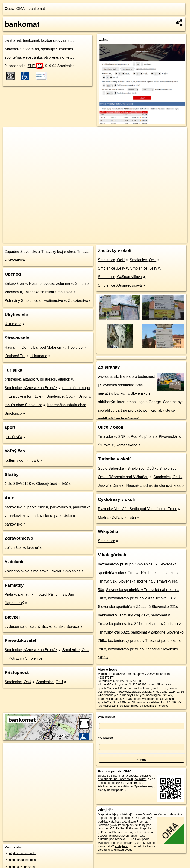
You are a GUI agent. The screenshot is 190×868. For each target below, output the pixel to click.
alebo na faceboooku (23, 860)
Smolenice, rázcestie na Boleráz (31, 388)
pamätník (26, 594)
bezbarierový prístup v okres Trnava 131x (142, 598)
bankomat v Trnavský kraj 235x (123, 615)
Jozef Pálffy (48, 594)
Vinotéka (12, 292)
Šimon (80, 284)
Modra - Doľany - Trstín (117, 517)
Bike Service (69, 626)
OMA (21, 9)
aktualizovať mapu (123, 674)
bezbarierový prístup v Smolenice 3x (128, 564)
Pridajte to (121, 846)
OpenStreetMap (108, 239)
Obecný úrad (47, 484)
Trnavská (105, 437)
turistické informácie (25, 396)
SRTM (141, 843)
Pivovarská (168, 437)
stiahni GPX (106, 684)
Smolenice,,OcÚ (18, 682)
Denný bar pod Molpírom (42, 347)
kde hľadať (107, 717)
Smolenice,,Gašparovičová (120, 277)
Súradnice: (105, 681)
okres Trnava (78, 252)
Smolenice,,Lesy (111, 268)
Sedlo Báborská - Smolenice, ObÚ (126, 468)
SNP (35, 66)
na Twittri (140, 779)
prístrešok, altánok (20, 379)
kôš (65, 484)
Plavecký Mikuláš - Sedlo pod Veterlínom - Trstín (138, 509)
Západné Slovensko (21, 252)
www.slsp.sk (108, 377)
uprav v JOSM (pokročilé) (153, 674)
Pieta (9, 594)
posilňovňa (13, 437)
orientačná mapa (76, 388)
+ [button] (11, 135)
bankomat (37, 9)
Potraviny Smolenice (21, 301)
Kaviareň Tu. (15, 356)
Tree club (75, 347)
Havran (11, 347)
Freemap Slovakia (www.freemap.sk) (123, 823)
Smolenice (16, 260)
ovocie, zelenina (57, 284)
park (35, 460)
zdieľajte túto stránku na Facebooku (125, 777)
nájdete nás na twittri (23, 853)
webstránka (32, 57)
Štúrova (104, 445)
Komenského (126, 445)
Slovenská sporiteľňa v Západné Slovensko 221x (138, 607)
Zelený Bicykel (41, 626)
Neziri (34, 284)
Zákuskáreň (14, 284)
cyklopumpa (14, 626)
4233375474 (106, 677)
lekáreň (33, 548)
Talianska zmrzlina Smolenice (48, 292)
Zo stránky (109, 367)
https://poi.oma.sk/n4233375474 (167, 239)
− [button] (11, 142)
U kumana (13, 324)
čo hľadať (106, 738)
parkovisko (13, 507)
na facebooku (129, 776)
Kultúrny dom (15, 460)
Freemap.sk (132, 239)
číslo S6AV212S (18, 484)
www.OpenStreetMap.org (152, 814)
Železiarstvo (78, 301)
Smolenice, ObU (60, 396)
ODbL (136, 818)
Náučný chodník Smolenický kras (153, 485)
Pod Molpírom (142, 437)
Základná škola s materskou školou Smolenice (43, 571)
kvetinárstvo (53, 301)
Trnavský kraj (52, 252)
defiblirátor (13, 548)
